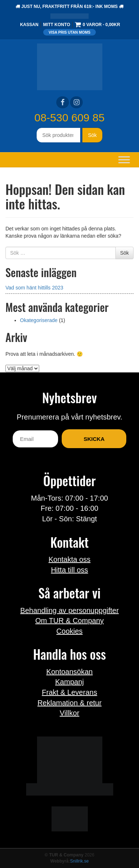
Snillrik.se (79, 861)
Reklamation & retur (69, 703)
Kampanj (69, 682)
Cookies (69, 631)
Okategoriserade (39, 320)
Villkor (69, 713)
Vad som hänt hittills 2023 (34, 288)
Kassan (29, 25)
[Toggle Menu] (124, 160)
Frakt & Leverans (69, 692)
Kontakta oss (70, 559)
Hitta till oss (69, 570)
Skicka (94, 439)
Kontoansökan (70, 672)
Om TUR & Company (69, 621)
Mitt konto (57, 25)
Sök (92, 135)
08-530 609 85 (70, 118)
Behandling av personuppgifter (69, 610)
